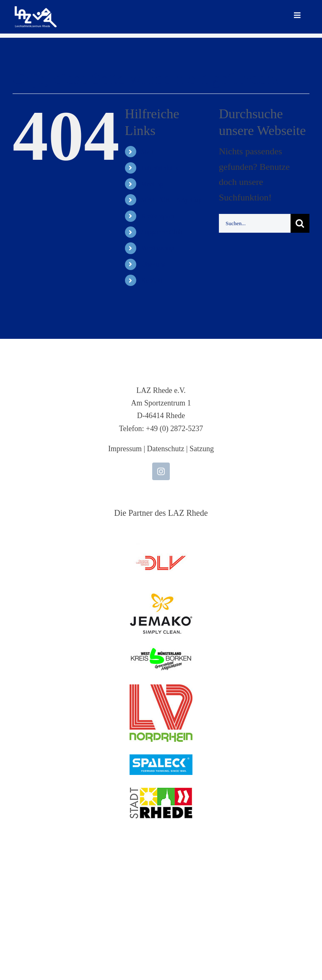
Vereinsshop (157, 248)
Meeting (152, 184)
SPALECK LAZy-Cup (171, 200)
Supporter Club (161, 232)
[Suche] (300, 223)
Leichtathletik (160, 168)
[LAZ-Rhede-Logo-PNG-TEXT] (36, 11)
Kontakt (152, 280)
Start (147, 152)
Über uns (153, 264)
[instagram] (161, 471)
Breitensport (157, 216)
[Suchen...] (255, 223)
